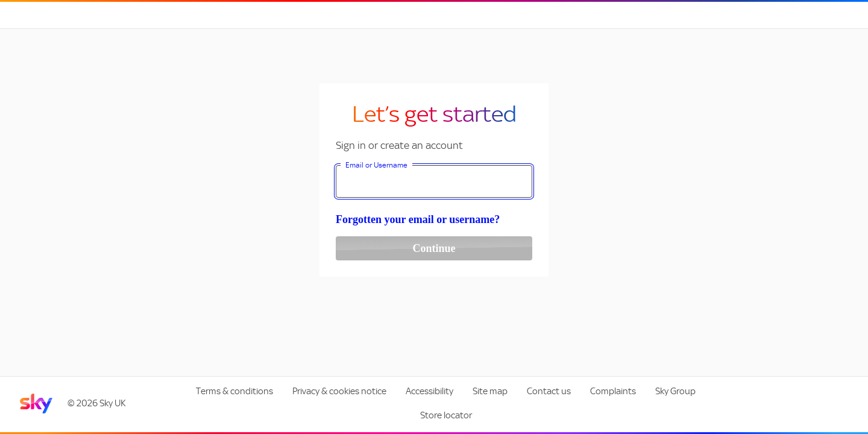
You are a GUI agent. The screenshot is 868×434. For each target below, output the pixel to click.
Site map (490, 391)
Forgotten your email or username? (418, 219)
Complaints (613, 391)
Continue (434, 248)
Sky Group (675, 391)
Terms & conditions (234, 391)
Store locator (446, 415)
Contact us (549, 391)
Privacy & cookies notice (339, 391)
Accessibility (429, 391)
